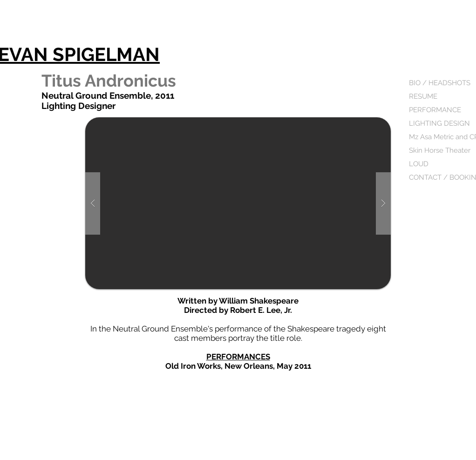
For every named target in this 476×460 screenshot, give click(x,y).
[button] (238, 203)
